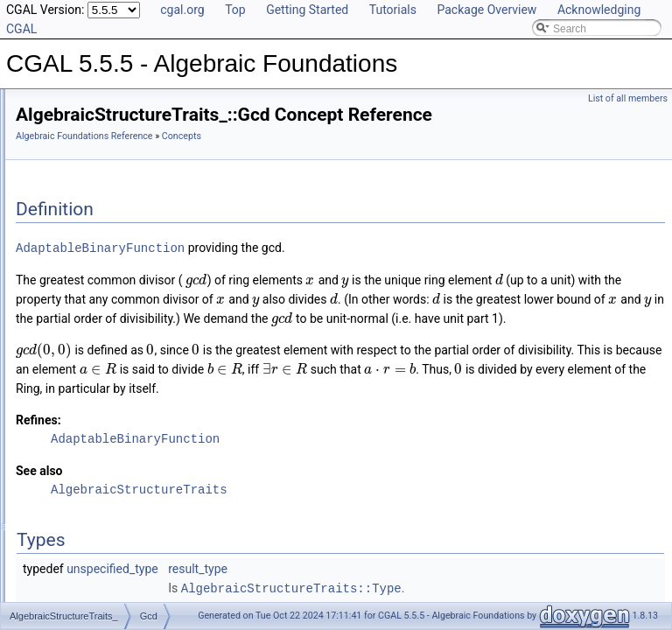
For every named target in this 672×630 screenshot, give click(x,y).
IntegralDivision (94, 257)
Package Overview (486, 10)
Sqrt (67, 430)
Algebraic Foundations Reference (303, 161)
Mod (68, 373)
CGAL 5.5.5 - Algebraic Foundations (100, 103)
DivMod (76, 219)
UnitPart (77, 469)
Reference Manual (73, 142)
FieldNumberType (99, 546)
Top (235, 10)
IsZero (73, 334)
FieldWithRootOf (96, 584)
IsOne (72, 296)
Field (69, 527)
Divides (75, 199)
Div (65, 180)
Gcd (67, 238)
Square (75, 450)
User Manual (59, 122)
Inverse (75, 276)
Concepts (66, 161)
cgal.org (182, 10)
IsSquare (79, 315)
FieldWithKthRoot (98, 565)
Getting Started (307, 10)
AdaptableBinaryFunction (319, 272)
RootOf (74, 392)
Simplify (76, 411)
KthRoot (77, 353)
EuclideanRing (91, 507)
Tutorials (393, 10)
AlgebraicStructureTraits (114, 488)
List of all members (628, 98)
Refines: (257, 501)
